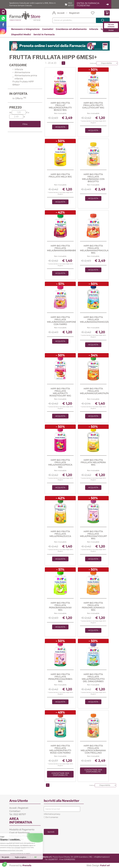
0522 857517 (71, 4)
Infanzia (94, 29)
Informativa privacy (52, 814)
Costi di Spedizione (19, 833)
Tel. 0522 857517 (18, 814)
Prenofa (27, 865)
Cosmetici (48, 29)
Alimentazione (21, 72)
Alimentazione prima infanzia (25, 77)
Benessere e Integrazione (25, 29)
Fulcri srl (105, 865)
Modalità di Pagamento (22, 830)
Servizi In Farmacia (44, 34)
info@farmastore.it (102, 857)
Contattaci (15, 811)
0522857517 (53, 859)
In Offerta (19, 98)
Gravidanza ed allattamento (71, 29)
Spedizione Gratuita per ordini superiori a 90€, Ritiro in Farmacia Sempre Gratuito (32, 4)
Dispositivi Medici (21, 34)
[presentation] (60, 823)
